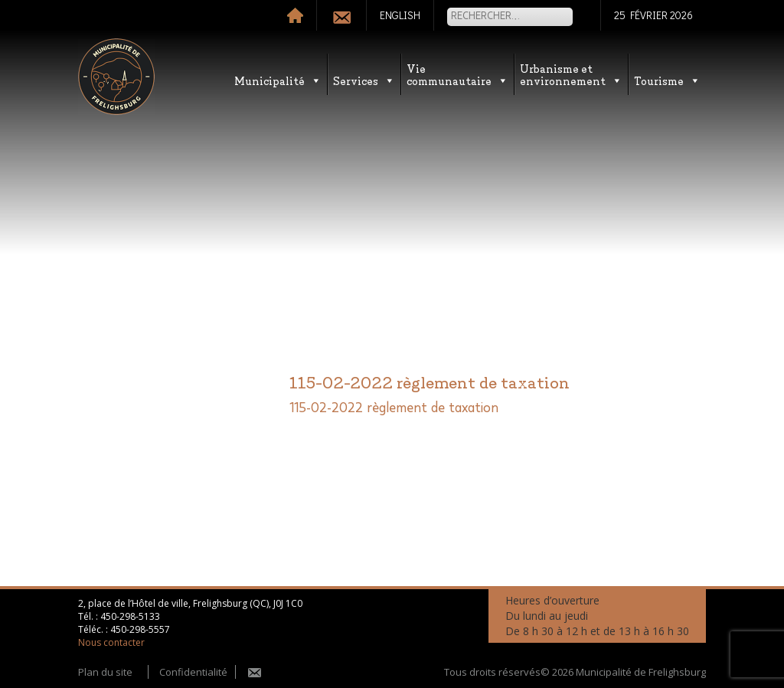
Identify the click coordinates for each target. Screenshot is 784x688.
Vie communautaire (457, 74)
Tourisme (667, 80)
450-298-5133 (130, 616)
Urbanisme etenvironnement (571, 74)
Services (364, 80)
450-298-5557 (140, 629)
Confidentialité (193, 672)
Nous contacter (111, 642)
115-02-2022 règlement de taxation (394, 408)
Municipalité (278, 80)
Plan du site (105, 672)
